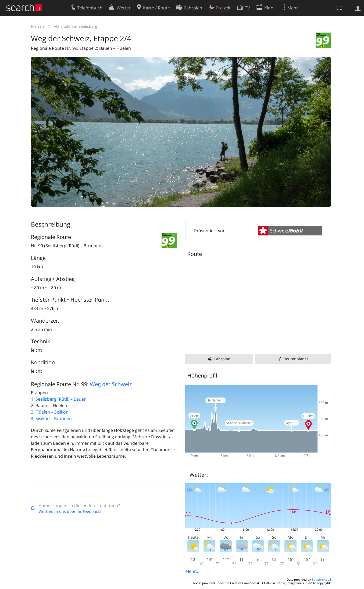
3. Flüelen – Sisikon (50, 412)
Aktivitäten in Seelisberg (76, 26)
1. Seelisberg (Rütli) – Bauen (59, 399)
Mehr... (192, 571)
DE (339, 8)
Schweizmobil (321, 579)
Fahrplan (222, 359)
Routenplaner (296, 359)
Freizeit (38, 26)
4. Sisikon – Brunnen (51, 418)
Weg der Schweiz (111, 384)
